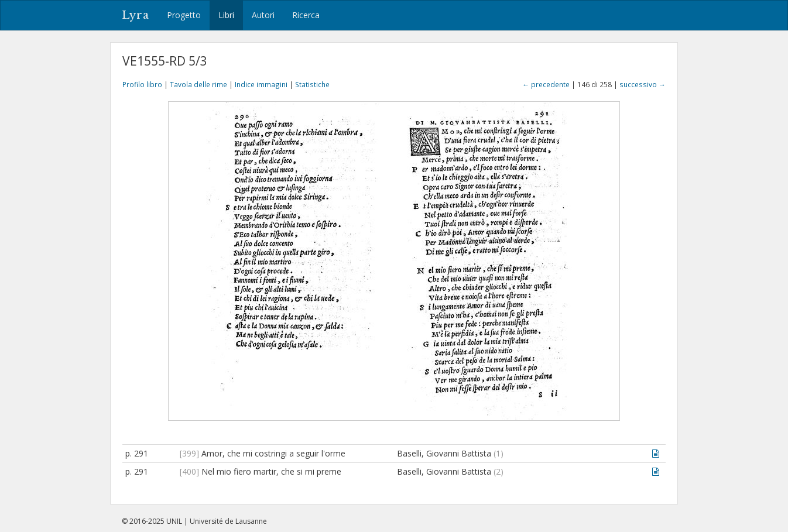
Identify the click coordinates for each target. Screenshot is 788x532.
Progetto (184, 15)
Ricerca (306, 15)
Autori (263, 15)
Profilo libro (142, 84)
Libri (226, 15)
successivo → (643, 84)
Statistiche (312, 84)
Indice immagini (261, 84)
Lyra (136, 15)
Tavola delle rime (198, 84)
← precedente (546, 84)
